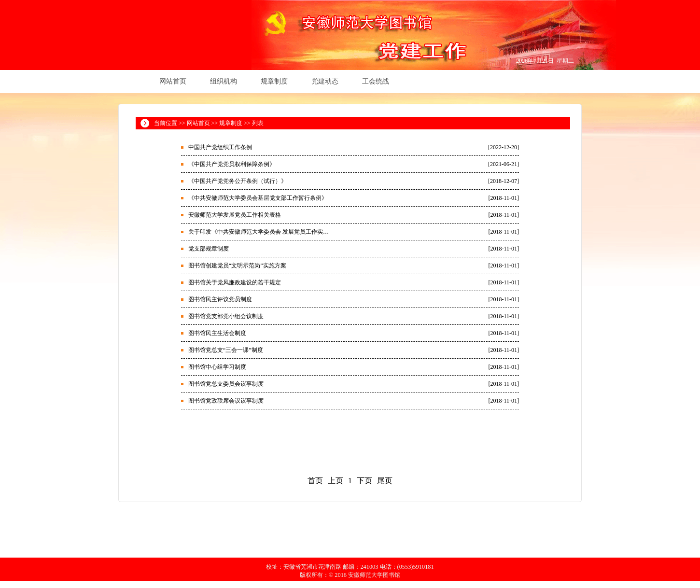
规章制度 (274, 81)
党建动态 (325, 81)
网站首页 (173, 81)
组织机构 (224, 81)
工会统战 (376, 81)
